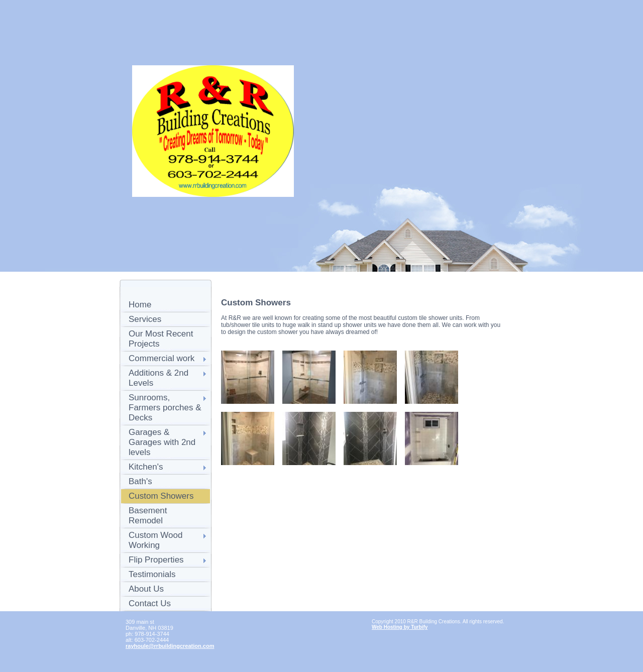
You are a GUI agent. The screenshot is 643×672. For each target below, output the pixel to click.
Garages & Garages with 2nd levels (162, 442)
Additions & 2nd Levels (158, 378)
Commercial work (162, 358)
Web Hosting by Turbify (400, 627)
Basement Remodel (148, 516)
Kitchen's (146, 467)
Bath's (140, 481)
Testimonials (152, 574)
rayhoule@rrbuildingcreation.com (170, 646)
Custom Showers (161, 496)
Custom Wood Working (155, 540)
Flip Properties (156, 560)
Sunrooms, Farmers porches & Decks (165, 408)
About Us (146, 589)
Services (145, 319)
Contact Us (150, 603)
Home (140, 305)
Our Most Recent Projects (161, 339)
